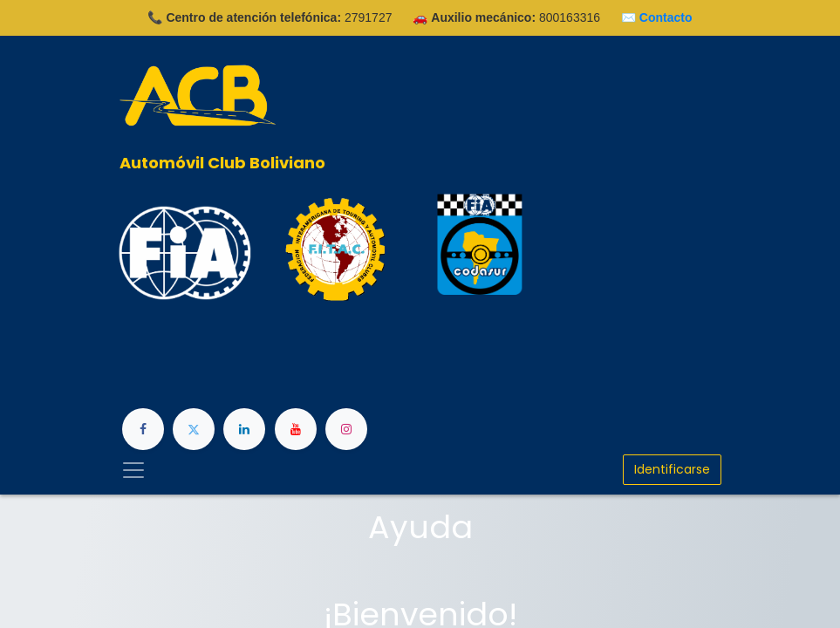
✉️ (657, 17)
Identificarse (672, 469)
